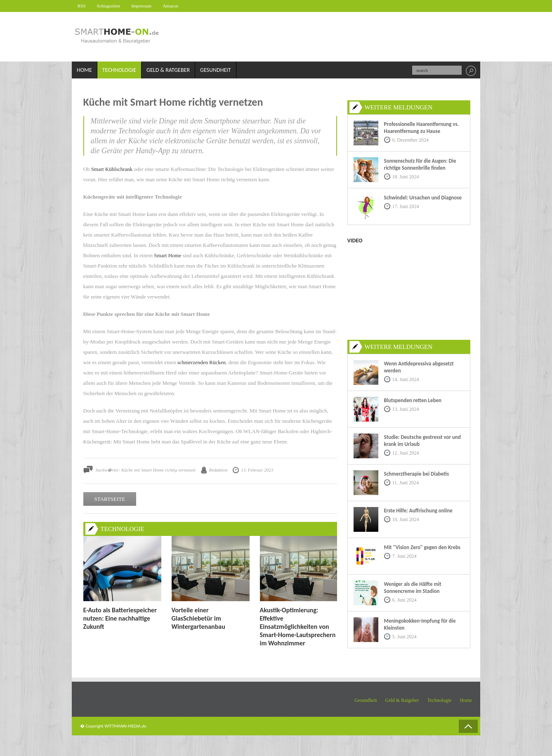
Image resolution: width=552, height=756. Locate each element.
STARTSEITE (110, 499)
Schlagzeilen (112, 6)
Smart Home (167, 256)
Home (84, 70)
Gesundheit (216, 70)
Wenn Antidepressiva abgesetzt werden (419, 367)
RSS (83, 6)
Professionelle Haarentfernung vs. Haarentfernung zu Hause (422, 128)
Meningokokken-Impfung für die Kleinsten (420, 624)
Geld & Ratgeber (168, 70)
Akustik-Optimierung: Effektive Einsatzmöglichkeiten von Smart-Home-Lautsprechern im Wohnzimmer (298, 627)
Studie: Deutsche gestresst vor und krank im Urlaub (423, 441)
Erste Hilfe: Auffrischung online (418, 511)
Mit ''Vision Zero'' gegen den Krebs (422, 547)
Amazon (179, 6)
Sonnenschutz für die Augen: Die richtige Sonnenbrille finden (420, 164)
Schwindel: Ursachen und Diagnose (423, 198)
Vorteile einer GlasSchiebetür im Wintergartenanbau (198, 618)
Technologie (119, 70)
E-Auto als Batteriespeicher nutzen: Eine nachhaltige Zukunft (120, 618)
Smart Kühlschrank (112, 169)
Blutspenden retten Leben (413, 400)
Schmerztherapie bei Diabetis (417, 474)
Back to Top (468, 726)
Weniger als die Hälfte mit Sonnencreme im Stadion (413, 588)
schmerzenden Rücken (202, 363)
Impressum (147, 6)
